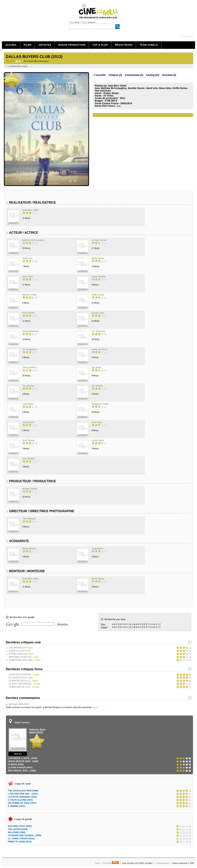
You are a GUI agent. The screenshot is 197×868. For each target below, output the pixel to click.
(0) (134, 75)
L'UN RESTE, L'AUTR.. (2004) (23, 758)
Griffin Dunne (98, 295)
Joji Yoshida (97, 386)
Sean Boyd (97, 422)
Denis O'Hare (98, 258)
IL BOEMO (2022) (16, 806)
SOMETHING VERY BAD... (22, 660)
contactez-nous (162, 863)
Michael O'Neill (29, 295)
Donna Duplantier (31, 331)
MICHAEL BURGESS (19, 704)
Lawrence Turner (100, 349)
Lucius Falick (98, 440)
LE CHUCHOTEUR (18, 678)
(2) (115, 75)
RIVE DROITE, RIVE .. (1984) (22, 771)
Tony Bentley (28, 386)
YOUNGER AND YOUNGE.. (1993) (25, 835)
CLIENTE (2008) (16, 764)
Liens (97, 863)
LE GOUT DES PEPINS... (21, 684)
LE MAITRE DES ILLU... (20, 681)
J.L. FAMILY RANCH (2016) (21, 838)
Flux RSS (111, 863)
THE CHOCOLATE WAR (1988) (23, 791)
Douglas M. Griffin (100, 404)
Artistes (45, 45)
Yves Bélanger (29, 519)
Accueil (11, 45)
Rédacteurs (124, 45)
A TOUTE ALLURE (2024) (20, 800)
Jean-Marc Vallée (30, 210)
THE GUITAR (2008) (18, 829)
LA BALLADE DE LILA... (20, 687)
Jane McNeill (28, 459)
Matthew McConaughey (33, 240)
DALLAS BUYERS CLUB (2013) (34, 57)
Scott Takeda (28, 440)
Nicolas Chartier (30, 489)
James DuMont (29, 367)
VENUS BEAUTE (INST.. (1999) (23, 761)
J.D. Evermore (98, 331)
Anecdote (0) (169, 75)
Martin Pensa (98, 579)
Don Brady (97, 367)
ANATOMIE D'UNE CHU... (21, 657)
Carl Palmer (28, 404)
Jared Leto (27, 258)
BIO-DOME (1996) (17, 832)
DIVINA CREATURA (18, 654)
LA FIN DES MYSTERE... (21, 674)
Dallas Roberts (98, 277)
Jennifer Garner (99, 240)
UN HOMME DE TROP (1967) (22, 803)
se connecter (187, 36)
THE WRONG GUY (18, 648)
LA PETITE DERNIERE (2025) (22, 797)
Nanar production (72, 45)
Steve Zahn (28, 277)
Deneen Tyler (98, 313)
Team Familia (149, 45)
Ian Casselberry (30, 349)
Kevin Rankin (29, 313)
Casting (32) (153, 75)
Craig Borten (28, 422)
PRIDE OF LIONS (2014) (20, 842)
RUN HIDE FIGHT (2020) (20, 826)
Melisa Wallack (29, 548)
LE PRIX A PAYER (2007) (20, 767)
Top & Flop (100, 45)
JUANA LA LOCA (17, 651)
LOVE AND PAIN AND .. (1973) (23, 794)
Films (28, 45)
